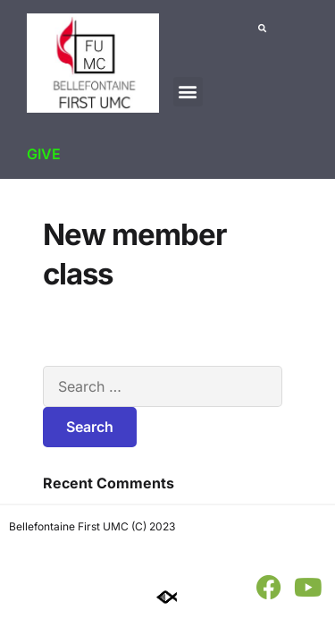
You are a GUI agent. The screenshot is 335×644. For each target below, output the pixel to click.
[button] (188, 92)
